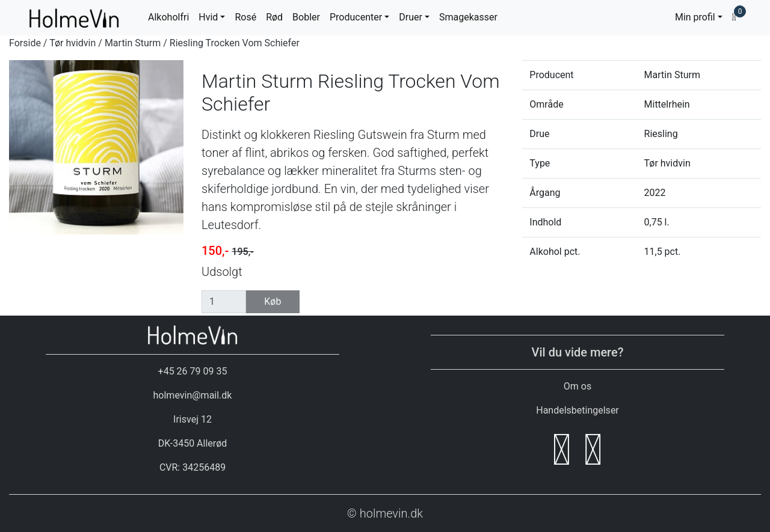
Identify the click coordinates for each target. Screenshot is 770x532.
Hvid (208, 17)
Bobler (306, 17)
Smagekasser (468, 17)
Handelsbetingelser (577, 410)
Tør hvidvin (72, 43)
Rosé (245, 17)
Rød (274, 17)
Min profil (695, 17)
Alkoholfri (168, 17)
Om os (577, 386)
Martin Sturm (133, 43)
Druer (411, 17)
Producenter (356, 17)
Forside (25, 43)
